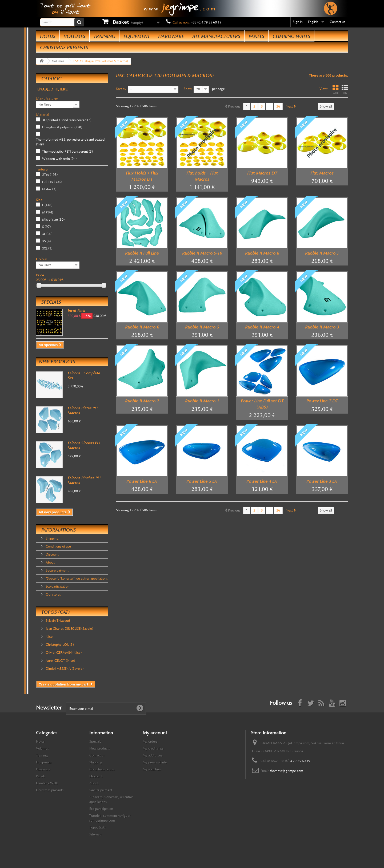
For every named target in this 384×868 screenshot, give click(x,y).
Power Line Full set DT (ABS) (262, 404)
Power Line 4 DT (262, 481)
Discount (52, 554)
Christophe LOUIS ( (59, 645)
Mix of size (53, 220)
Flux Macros (322, 173)
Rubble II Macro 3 (322, 327)
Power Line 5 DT (202, 481)
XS (46, 241)
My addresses (153, 755)
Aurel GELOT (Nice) (60, 661)
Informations (59, 530)
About (50, 562)
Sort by (121, 89)
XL (47, 234)
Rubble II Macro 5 (202, 327)
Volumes (75, 36)
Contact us (337, 22)
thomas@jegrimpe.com (287, 771)
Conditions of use (58, 546)
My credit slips (153, 748)
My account (155, 733)
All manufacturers (216, 36)
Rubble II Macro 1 (202, 401)
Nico (49, 637)
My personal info (155, 762)
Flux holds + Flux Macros (202, 176)
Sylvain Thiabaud (57, 621)
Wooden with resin (59, 159)
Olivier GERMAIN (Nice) (63, 653)
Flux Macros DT (262, 173)
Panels (256, 36)
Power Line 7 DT (322, 401)
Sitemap (95, 834)
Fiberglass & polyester (62, 127)
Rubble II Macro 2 (142, 401)
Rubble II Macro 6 (142, 327)
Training (104, 36)
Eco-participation (57, 586)
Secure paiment (57, 570)
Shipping (52, 538)
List (345, 90)
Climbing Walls (291, 36)
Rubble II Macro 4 (262, 327)
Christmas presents (64, 47)
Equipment (137, 36)
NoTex (49, 189)
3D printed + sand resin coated (67, 120)
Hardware (171, 36)
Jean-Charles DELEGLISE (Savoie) (69, 629)
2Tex (50, 175)
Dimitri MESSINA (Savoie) (64, 669)
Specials (51, 302)
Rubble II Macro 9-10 (202, 253)
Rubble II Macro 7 (322, 253)
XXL (47, 248)
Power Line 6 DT (142, 481)
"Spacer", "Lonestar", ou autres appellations (76, 578)
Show (188, 89)
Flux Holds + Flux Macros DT (142, 176)
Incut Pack (76, 311)
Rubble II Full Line (142, 253)
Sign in (298, 22)
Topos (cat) (55, 612)
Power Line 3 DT (322, 481)
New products (57, 362)
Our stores (53, 594)
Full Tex (52, 182)
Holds (48, 36)
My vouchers (152, 769)
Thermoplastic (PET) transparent (67, 152)
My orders (150, 742)
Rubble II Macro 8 (262, 253)
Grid (335, 90)
